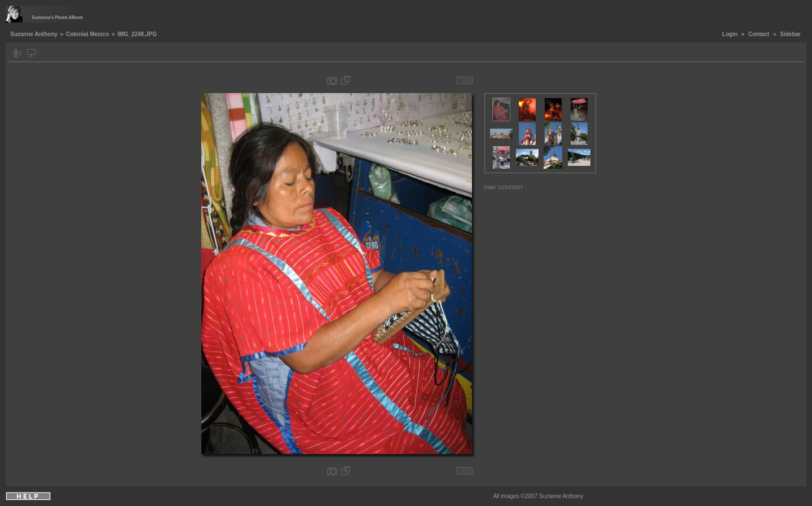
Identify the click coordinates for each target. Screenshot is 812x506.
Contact (759, 34)
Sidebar (790, 34)
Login (730, 34)
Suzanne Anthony (34, 34)
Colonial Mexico (87, 34)
